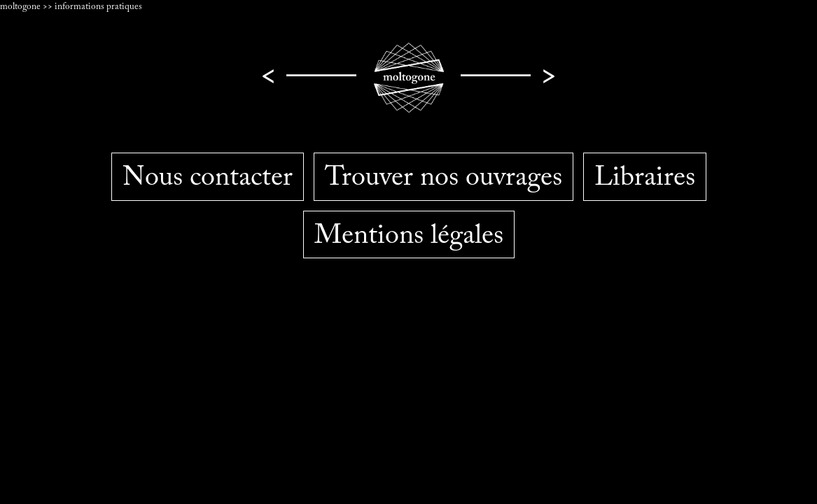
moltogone (21, 7)
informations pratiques (98, 7)
